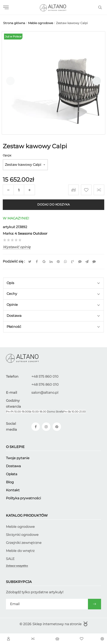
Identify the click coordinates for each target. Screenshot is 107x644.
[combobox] (25, 165)
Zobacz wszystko (17, 566)
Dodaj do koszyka (53, 205)
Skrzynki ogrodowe (22, 535)
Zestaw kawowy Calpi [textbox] (23, 165)
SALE (10, 559)
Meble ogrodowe (20, 527)
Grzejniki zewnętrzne (24, 543)
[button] (97, 81)
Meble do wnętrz (20, 551)
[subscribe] (47, 604)
